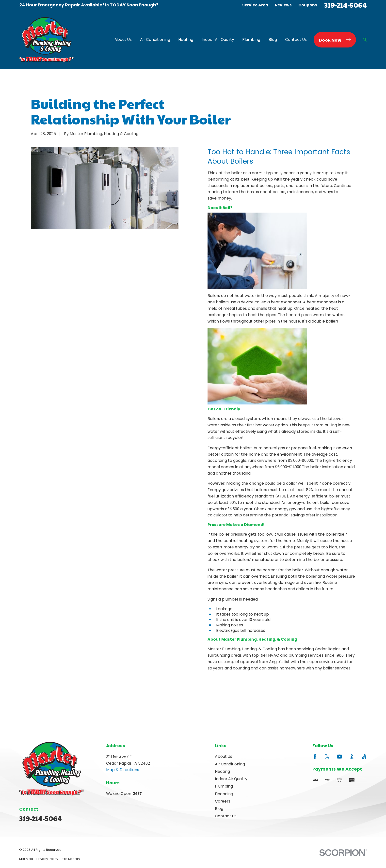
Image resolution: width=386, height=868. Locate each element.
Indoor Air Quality (231, 779)
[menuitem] (26, 859)
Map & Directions (123, 770)
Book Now (335, 40)
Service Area (255, 5)
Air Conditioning (230, 764)
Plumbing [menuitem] (251, 39)
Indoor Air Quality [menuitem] (218, 39)
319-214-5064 (346, 5)
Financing (224, 794)
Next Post (274, 694)
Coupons (308, 5)
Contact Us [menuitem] (296, 39)
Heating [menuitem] (186, 39)
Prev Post (228, 694)
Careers (223, 801)
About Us (224, 756)
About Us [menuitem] (123, 39)
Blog (219, 809)
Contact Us (226, 816)
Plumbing (224, 786)
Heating (222, 771)
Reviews (283, 5)
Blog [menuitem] (273, 39)
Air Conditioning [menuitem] (155, 39)
